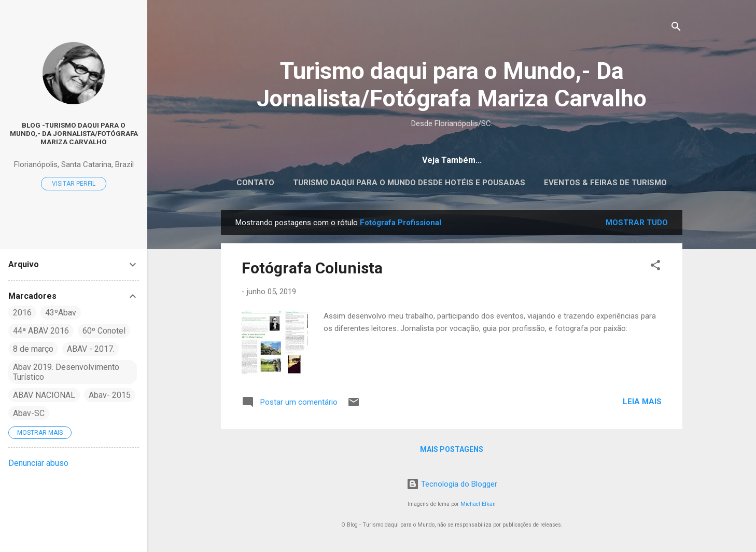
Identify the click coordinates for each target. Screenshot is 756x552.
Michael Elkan (478, 504)
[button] (655, 267)
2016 (22, 313)
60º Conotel (104, 331)
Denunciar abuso (38, 463)
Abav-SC (29, 413)
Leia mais (642, 402)
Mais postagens (452, 449)
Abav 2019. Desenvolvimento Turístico (66, 372)
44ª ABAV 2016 (41, 331)
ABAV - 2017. (91, 349)
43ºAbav (61, 313)
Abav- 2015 (110, 395)
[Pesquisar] (676, 28)
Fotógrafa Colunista (312, 268)
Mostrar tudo (637, 223)
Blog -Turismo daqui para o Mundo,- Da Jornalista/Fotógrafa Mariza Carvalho (74, 133)
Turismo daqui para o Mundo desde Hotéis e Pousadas (409, 183)
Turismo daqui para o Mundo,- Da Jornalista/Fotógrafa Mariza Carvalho (452, 85)
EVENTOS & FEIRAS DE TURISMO (605, 183)
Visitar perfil (74, 184)
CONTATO (255, 183)
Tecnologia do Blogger (452, 484)
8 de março (33, 349)
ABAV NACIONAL (44, 395)
